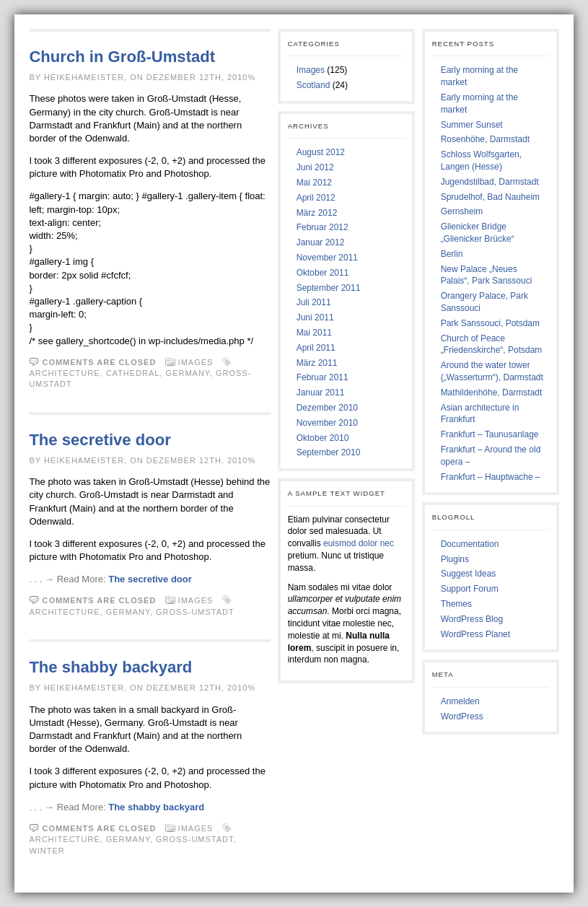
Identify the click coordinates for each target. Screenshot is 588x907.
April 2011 (316, 348)
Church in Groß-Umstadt (122, 57)
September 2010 (329, 452)
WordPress (462, 717)
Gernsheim (462, 211)
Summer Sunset (472, 125)
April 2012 (316, 198)
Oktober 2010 (323, 438)
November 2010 (327, 423)
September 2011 (329, 288)
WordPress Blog (472, 619)
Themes (456, 604)
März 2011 (317, 363)
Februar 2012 (322, 227)
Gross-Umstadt (195, 612)
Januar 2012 (321, 242)
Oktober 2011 (323, 273)
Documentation (470, 544)
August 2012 (321, 152)
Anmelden (460, 701)
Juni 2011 (315, 317)
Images (196, 362)
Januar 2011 (321, 393)
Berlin (452, 254)
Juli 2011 (314, 302)
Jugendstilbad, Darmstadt (490, 182)
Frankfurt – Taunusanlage (490, 434)
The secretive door (100, 440)
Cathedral (133, 373)
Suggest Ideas (469, 574)
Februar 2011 (322, 377)
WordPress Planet (476, 634)
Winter (47, 851)
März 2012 (317, 213)
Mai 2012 (314, 183)
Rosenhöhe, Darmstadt (485, 139)
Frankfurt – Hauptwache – (491, 477)
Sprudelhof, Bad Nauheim (490, 197)
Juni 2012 (315, 167)
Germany (188, 373)
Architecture (64, 373)
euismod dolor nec (359, 543)
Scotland (313, 85)
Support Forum (470, 589)
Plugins (455, 559)
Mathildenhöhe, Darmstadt (492, 393)
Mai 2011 (314, 333)
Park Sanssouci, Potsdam (490, 323)
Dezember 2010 (327, 408)
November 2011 (327, 258)
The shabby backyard (110, 667)
